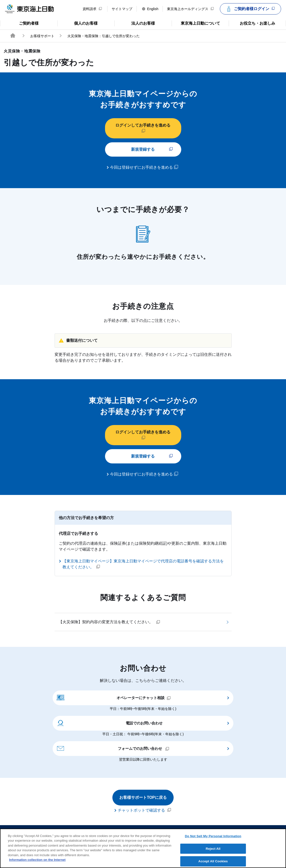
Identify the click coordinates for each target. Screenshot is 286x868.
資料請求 (92, 9)
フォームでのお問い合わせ (113, 748)
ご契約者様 (20, 23)
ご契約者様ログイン (250, 9)
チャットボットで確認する (144, 810)
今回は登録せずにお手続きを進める (144, 167)
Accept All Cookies (213, 861)
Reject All (213, 849)
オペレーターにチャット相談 (114, 697)
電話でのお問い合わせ (110, 723)
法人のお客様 (135, 23)
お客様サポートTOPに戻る (143, 797)
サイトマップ (122, 9)
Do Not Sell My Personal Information (213, 836)
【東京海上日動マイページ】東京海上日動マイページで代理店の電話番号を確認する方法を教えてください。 (143, 564)
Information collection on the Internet (37, 860)
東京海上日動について (196, 23)
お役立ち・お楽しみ (252, 23)
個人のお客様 (78, 23)
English (150, 9)
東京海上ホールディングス (190, 9)
